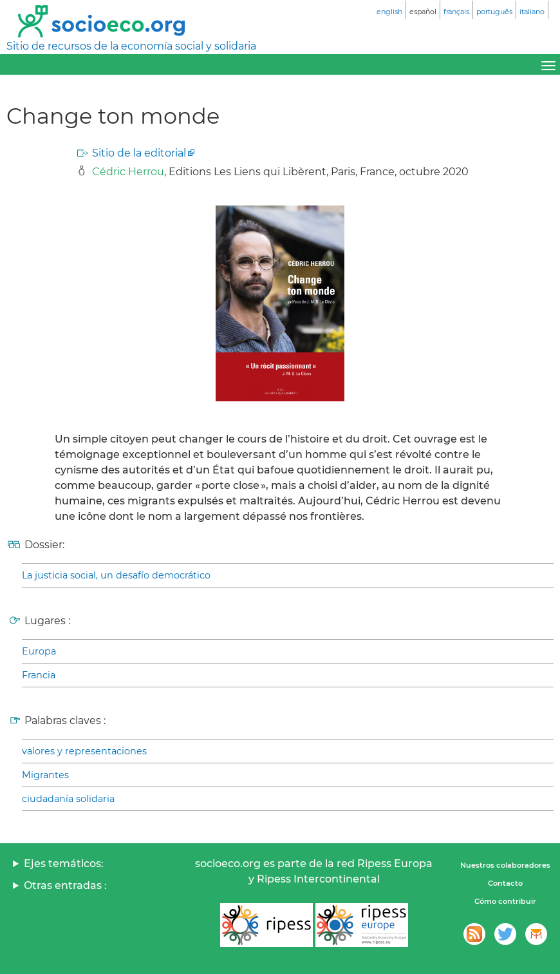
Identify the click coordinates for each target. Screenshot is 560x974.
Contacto (505, 883)
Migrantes (45, 775)
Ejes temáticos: (64, 864)
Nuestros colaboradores (505, 865)
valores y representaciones (84, 751)
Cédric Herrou (128, 172)
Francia (39, 675)
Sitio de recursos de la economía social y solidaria (131, 46)
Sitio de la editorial (139, 153)
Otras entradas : (65, 885)
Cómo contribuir (505, 901)
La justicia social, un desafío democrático (116, 575)
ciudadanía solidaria (68, 799)
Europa (39, 651)
